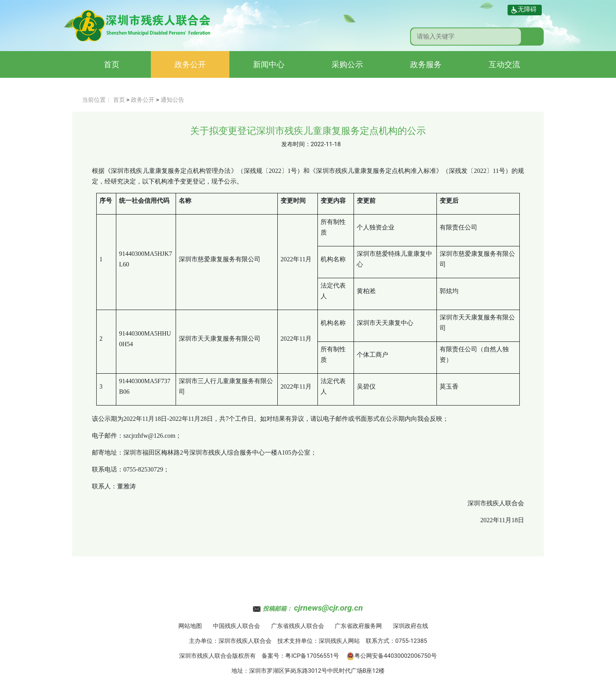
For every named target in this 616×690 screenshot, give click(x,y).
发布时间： (296, 144)
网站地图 (190, 626)
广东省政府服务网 (358, 626)
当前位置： (97, 100)
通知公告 (172, 100)
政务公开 (190, 64)
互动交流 (504, 64)
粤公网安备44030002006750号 (392, 656)
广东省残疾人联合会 (298, 626)
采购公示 (347, 64)
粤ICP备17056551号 (312, 656)
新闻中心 (269, 64)
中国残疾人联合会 (236, 626)
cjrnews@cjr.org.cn (328, 608)
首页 (112, 64)
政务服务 (426, 64)
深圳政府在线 (411, 626)
